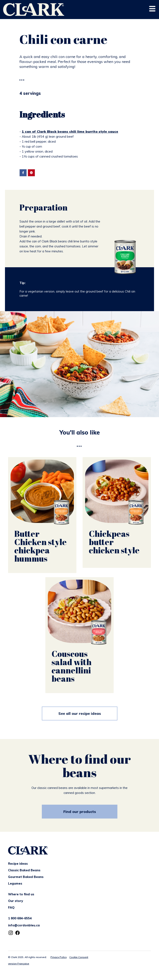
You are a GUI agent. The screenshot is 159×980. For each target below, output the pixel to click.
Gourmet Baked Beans (26, 877)
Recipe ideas (18, 864)
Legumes (15, 883)
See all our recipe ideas (80, 713)
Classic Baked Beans (24, 870)
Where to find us (21, 894)
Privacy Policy (59, 957)
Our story (16, 901)
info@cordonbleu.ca (24, 925)
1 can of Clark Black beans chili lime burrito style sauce (70, 131)
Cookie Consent (79, 957)
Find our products (80, 812)
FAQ (11, 907)
